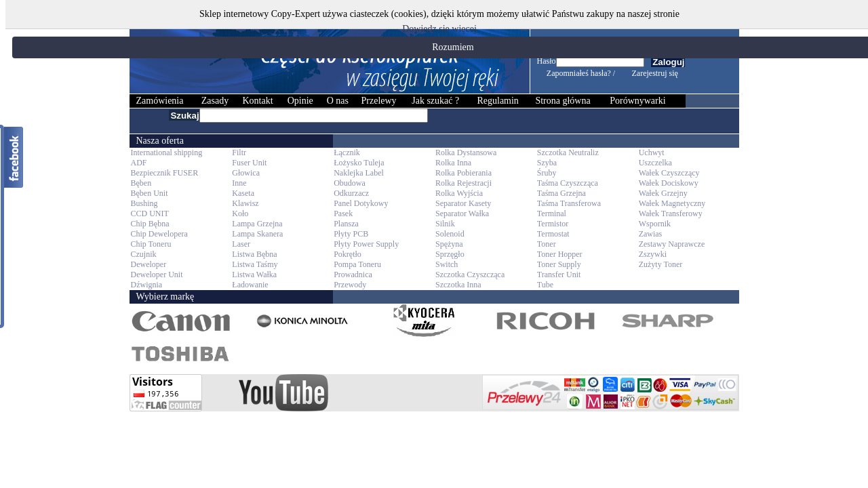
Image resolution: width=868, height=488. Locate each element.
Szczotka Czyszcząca (470, 274)
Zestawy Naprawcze (672, 244)
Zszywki (653, 254)
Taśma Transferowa (569, 203)
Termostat (553, 234)
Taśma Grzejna (561, 193)
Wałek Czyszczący (669, 173)
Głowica (246, 173)
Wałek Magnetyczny (672, 203)
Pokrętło (348, 254)
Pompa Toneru (357, 264)
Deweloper (149, 264)
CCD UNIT (150, 213)
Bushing (144, 203)
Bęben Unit (150, 193)
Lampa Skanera (257, 234)
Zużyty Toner (661, 264)
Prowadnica (353, 274)
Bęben (141, 183)
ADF (139, 163)
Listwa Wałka (254, 274)
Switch (447, 264)
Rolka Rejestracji (463, 183)
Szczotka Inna (458, 285)
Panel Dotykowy (361, 203)
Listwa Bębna (254, 254)
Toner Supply (559, 264)
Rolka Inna (453, 163)
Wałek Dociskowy (669, 183)
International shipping (167, 152)
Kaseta (243, 193)
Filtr (239, 152)
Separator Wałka (462, 213)
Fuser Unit (249, 163)
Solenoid (450, 234)
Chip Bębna (150, 224)
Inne (239, 183)
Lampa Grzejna (257, 224)
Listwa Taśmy (255, 264)
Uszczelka (655, 163)
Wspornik (655, 224)
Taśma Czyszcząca (568, 183)
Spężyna (449, 244)
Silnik (445, 224)
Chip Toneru (151, 244)
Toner (547, 244)
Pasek (343, 213)
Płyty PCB (351, 234)
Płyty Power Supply (366, 244)
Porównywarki (637, 101)
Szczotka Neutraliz (568, 152)
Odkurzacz (351, 193)
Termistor (553, 224)
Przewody (350, 285)
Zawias (651, 234)
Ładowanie (250, 285)
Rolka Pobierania (463, 173)
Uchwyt (652, 152)
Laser (241, 244)
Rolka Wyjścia (459, 193)
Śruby (547, 173)
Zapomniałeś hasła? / (581, 73)
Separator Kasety (463, 203)
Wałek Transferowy (671, 213)
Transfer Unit (559, 274)
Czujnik (144, 254)
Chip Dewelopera (159, 234)
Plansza (346, 224)
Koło (240, 213)
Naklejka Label (359, 173)
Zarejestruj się (655, 73)
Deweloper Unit (157, 274)
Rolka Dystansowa (466, 152)
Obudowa (350, 183)
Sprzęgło (450, 254)
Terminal (552, 213)
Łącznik (347, 152)
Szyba (547, 163)
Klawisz (245, 203)
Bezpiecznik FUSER (165, 173)
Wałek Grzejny (663, 193)
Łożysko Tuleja (359, 163)
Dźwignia (147, 285)
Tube (545, 285)
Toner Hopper (560, 254)
